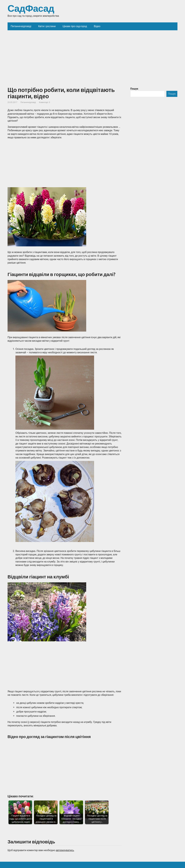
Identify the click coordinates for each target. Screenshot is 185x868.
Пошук (134, 89)
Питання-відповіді (28, 102)
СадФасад (31, 9)
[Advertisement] (92, 54)
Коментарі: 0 (45, 102)
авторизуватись (65, 850)
